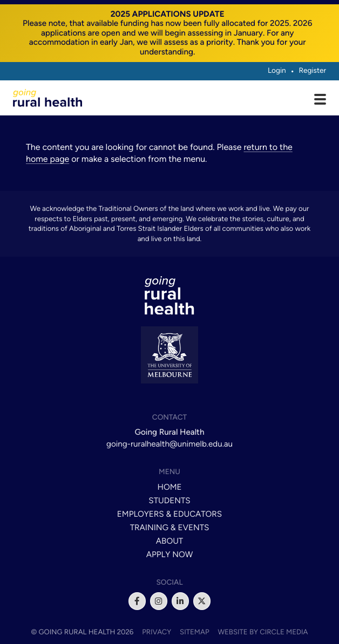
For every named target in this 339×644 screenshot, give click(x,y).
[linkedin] (180, 601)
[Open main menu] (320, 100)
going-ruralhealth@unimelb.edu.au (170, 444)
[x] (202, 601)
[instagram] (159, 601)
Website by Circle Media (263, 632)
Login (277, 71)
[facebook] (137, 601)
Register (312, 71)
